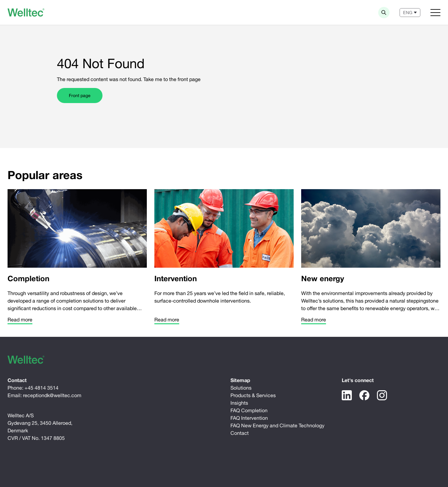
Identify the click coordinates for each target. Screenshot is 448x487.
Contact (240, 433)
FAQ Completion (249, 410)
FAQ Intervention (249, 418)
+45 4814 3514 (41, 388)
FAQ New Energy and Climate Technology (277, 425)
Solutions (241, 388)
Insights (239, 403)
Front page (80, 96)
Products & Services (253, 395)
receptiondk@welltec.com (52, 395)
